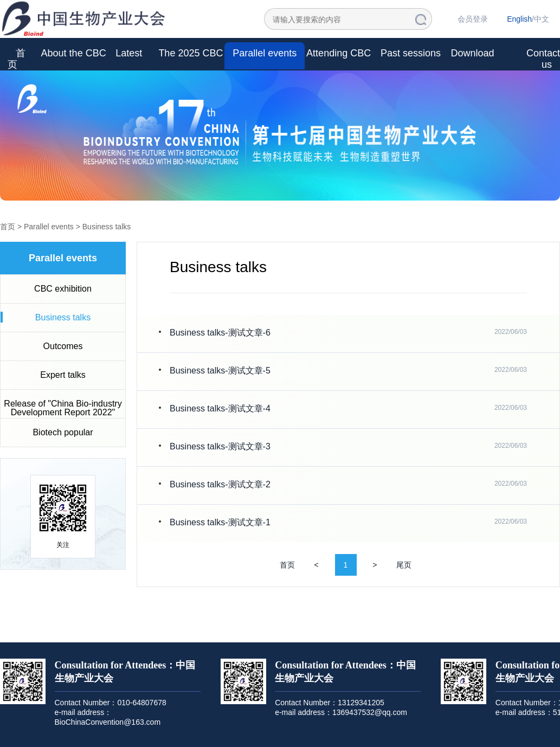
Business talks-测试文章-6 (220, 333)
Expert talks (63, 375)
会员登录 (473, 19)
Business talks (107, 227)
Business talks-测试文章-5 (220, 371)
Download (472, 53)
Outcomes (63, 346)
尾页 (404, 565)
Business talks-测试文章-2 (220, 484)
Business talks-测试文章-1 (220, 522)
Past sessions (411, 53)
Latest (129, 53)
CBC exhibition (63, 289)
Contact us (543, 59)
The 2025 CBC (191, 53)
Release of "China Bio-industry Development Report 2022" (63, 408)
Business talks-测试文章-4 (220, 408)
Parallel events (265, 53)
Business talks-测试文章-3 (220, 446)
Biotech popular (63, 432)
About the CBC (74, 53)
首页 (17, 59)
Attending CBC (339, 53)
